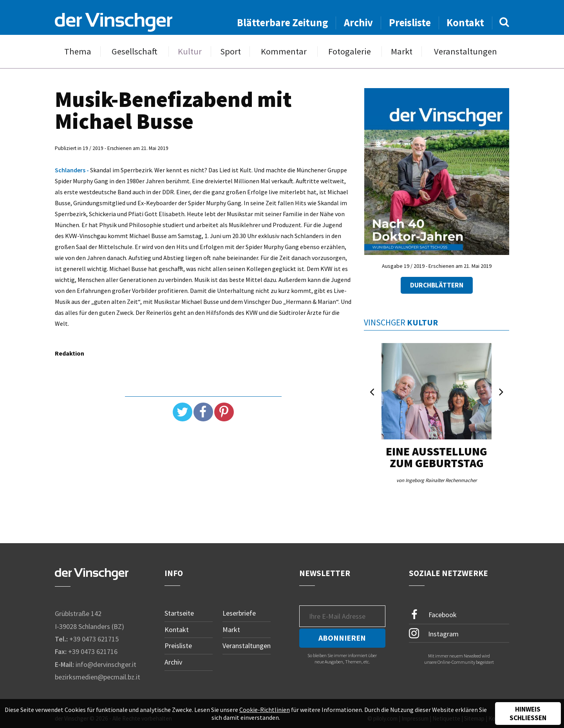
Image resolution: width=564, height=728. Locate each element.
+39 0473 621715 (94, 639)
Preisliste (410, 23)
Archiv (358, 23)
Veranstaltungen (465, 51)
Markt (402, 51)
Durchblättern (437, 285)
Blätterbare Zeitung (283, 23)
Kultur (190, 51)
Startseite (179, 613)
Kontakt (465, 23)
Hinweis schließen (528, 714)
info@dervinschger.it (106, 664)
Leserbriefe (239, 613)
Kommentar (284, 51)
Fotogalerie (350, 51)
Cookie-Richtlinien (265, 710)
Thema (78, 51)
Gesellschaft (135, 51)
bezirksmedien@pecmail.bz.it (98, 677)
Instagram (434, 633)
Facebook (433, 615)
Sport (230, 51)
